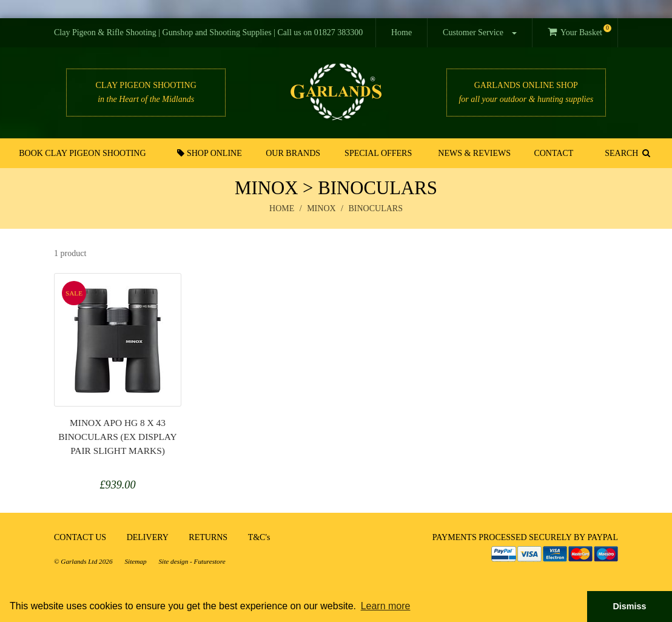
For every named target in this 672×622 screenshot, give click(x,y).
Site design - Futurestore (192, 561)
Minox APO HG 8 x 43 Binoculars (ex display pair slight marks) (117, 437)
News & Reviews (474, 153)
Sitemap (135, 561)
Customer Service (479, 32)
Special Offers (378, 153)
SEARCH (627, 153)
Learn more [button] (386, 606)
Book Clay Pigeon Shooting (82, 153)
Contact (553, 153)
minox (321, 208)
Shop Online (209, 153)
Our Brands (293, 153)
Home (402, 32)
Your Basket (580, 31)
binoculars (376, 208)
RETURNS (208, 537)
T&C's (259, 537)
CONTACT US (80, 537)
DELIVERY (148, 537)
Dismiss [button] (629, 606)
